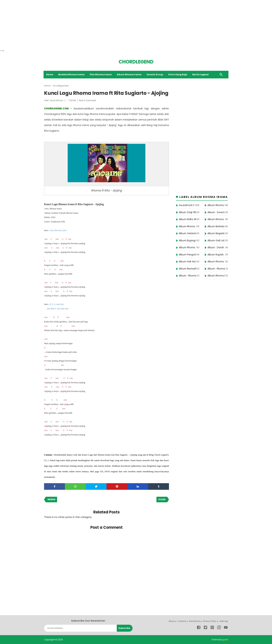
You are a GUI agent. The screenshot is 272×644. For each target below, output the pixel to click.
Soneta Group (156, 75)
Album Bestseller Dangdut (187, 269)
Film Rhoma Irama (101, 75)
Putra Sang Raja (178, 75)
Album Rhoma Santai (216, 220)
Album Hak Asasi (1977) (187, 262)
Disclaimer (193, 621)
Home (50, 75)
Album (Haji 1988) (187, 212)
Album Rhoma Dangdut (216, 276)
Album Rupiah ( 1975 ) (216, 255)
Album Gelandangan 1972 (187, 234)
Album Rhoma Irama (130, 75)
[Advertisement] (104, 24)
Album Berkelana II (216, 227)
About (169, 621)
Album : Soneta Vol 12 (216, 212)
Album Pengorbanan (187, 255)
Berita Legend (201, 75)
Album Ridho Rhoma (187, 220)
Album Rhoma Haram (216, 262)
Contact (180, 621)
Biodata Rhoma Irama (72, 75)
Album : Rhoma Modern (188, 276)
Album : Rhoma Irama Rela (216, 269)
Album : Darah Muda (216, 248)
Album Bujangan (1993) (187, 241)
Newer (51, 500)
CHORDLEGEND (136, 62)
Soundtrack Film (187, 206)
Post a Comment (88, 101)
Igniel (225, 640)
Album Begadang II (216, 234)
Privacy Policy (209, 621)
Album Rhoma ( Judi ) (187, 248)
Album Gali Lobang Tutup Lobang (216, 241)
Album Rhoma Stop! (187, 227)
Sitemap (223, 621)
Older (162, 500)
